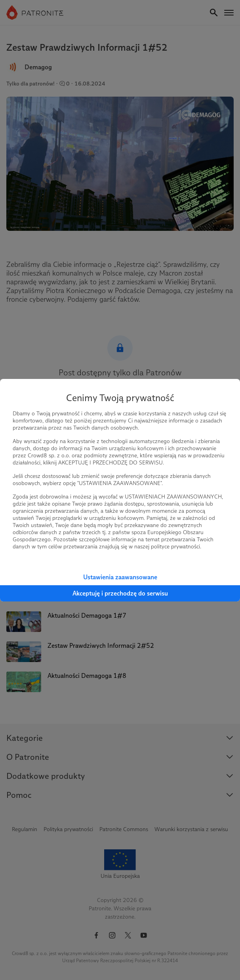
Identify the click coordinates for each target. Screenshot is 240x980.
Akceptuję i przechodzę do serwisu (120, 593)
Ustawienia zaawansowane (120, 577)
